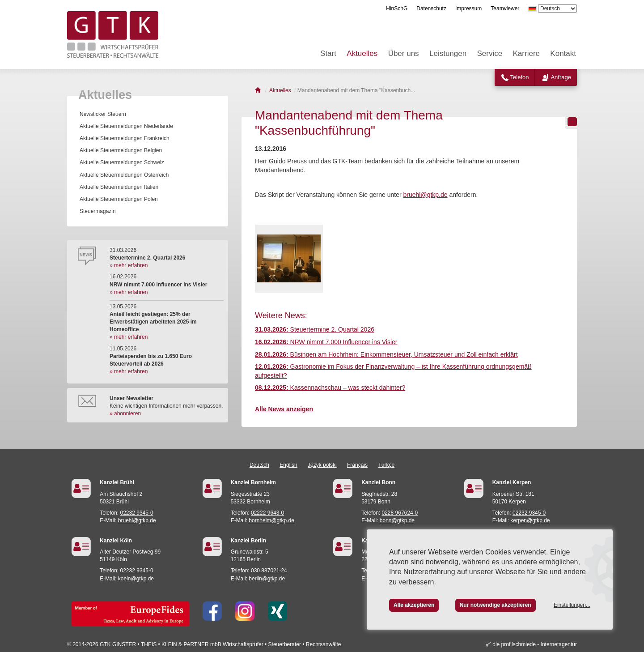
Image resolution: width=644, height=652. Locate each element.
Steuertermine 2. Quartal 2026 (315, 329)
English (288, 465)
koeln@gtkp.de (136, 579)
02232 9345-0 (137, 513)
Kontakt (563, 53)
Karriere (526, 53)
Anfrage (561, 77)
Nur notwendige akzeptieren (496, 605)
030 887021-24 (269, 571)
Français (357, 465)
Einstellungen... (572, 605)
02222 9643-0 (267, 513)
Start (328, 53)
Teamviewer (505, 9)
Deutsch (259, 465)
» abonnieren (125, 413)
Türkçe (386, 465)
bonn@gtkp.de (397, 520)
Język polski (322, 465)
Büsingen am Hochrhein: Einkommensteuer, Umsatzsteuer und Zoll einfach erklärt (386, 354)
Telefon (520, 77)
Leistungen (448, 53)
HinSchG (397, 9)
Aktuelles (362, 53)
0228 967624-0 (400, 513)
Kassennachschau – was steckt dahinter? (330, 388)
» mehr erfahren (129, 265)
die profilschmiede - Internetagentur (535, 644)
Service (490, 53)
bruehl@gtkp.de (426, 195)
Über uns (404, 53)
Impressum (468, 9)
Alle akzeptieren (414, 605)
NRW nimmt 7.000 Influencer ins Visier (326, 342)
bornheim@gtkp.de (271, 520)
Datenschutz (431, 9)
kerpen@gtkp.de (530, 520)
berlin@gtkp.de (267, 579)
